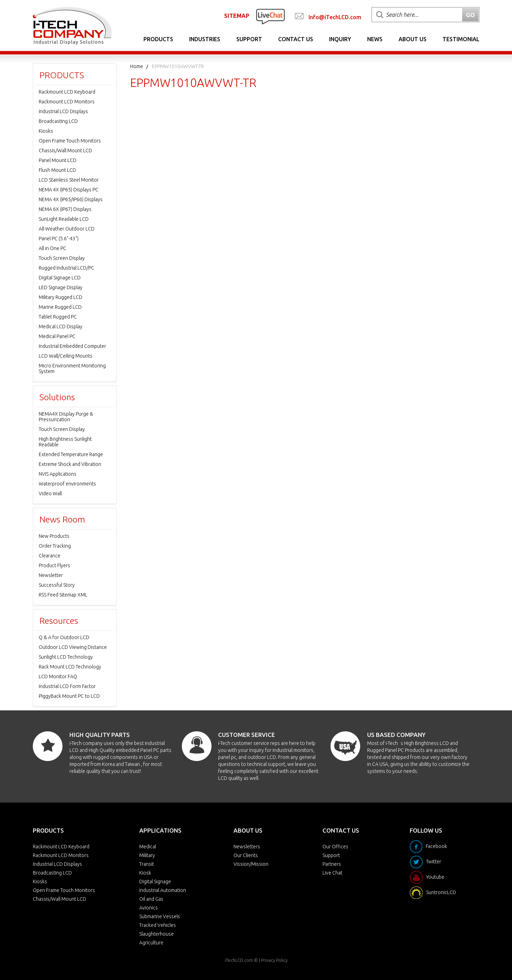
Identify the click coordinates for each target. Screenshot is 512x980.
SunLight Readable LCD (64, 219)
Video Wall (50, 493)
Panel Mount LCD (58, 160)
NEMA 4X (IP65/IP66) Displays (71, 199)
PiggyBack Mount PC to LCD (69, 696)
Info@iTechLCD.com (335, 17)
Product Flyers (54, 565)
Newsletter (51, 575)
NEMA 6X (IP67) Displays (65, 209)
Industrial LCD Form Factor (67, 686)
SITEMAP (237, 16)
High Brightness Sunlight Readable (65, 442)
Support (249, 39)
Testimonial (461, 39)
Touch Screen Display (62, 258)
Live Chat (332, 873)
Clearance (50, 556)
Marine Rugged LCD (60, 307)
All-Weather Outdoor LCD (67, 229)
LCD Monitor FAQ (58, 677)
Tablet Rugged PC (58, 317)
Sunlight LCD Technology (66, 657)
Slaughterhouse (157, 934)
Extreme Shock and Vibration (70, 464)
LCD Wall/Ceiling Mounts (66, 356)
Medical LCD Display (61, 327)
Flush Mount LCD (57, 170)
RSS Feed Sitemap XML (63, 595)
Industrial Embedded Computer (72, 346)
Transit (147, 864)
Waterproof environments (67, 484)
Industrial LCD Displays (63, 111)
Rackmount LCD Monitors (67, 102)
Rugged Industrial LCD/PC (66, 268)
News (375, 39)
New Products (54, 536)
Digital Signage (155, 882)
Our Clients (246, 855)
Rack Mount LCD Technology (70, 667)
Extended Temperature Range (71, 454)
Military (147, 855)
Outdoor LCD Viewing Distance (73, 647)
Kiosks (46, 131)
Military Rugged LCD (61, 297)
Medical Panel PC (57, 336)
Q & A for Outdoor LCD (64, 637)
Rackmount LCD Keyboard (67, 92)
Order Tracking (55, 546)
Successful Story (57, 585)
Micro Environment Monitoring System (72, 368)
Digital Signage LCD (60, 278)
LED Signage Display (61, 287)
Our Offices (335, 847)
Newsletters (247, 847)
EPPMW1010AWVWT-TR (178, 66)
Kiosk (145, 873)
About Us (413, 39)
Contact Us (296, 39)
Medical (148, 847)
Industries (205, 39)
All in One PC (53, 248)
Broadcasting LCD (58, 121)
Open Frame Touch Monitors (70, 141)
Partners (332, 864)
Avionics (149, 908)
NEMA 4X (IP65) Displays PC (69, 190)
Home (137, 66)
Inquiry (340, 39)
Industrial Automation (163, 890)
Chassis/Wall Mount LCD (65, 151)
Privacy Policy (274, 960)
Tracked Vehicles (158, 925)
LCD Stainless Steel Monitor (69, 180)
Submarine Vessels (160, 916)
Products (158, 39)
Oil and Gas (151, 899)
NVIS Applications (58, 474)
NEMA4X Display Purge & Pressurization (66, 417)
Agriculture (151, 943)
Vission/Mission (251, 864)
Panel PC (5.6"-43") (59, 239)
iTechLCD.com (239, 960)
